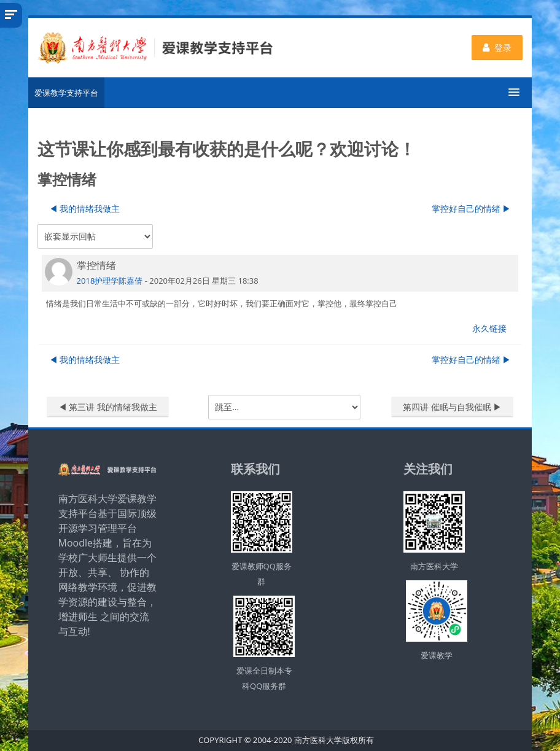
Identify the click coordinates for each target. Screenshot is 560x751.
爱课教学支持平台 (66, 93)
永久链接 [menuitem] (489, 328)
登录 (497, 48)
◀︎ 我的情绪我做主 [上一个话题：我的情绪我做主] (85, 208)
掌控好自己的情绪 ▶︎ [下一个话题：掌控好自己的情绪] (472, 208)
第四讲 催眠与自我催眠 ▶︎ (452, 407)
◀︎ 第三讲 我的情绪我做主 (108, 407)
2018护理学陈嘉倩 (110, 281)
